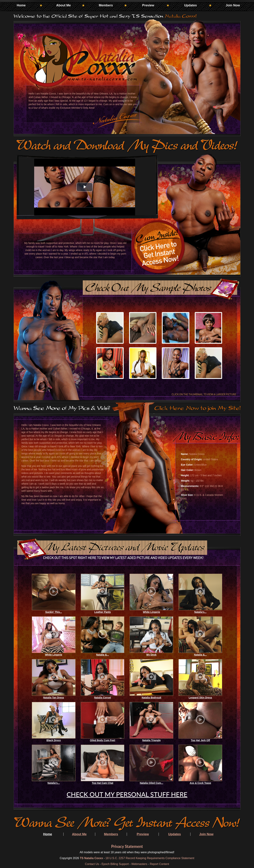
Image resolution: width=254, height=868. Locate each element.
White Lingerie (151, 612)
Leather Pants (103, 612)
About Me (64, 5)
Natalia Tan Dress (54, 698)
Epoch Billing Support (115, 864)
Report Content (159, 864)
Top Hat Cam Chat (103, 783)
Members (106, 5)
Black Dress (54, 740)
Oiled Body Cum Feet (103, 740)
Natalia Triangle (151, 740)
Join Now (233, 5)
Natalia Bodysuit (151, 698)
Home (21, 5)
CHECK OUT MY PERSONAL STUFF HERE (127, 794)
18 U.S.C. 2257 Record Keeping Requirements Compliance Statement (150, 858)
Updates (191, 5)
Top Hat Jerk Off (200, 740)
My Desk (152, 655)
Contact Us (92, 864)
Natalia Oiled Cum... (151, 783)
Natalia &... (103, 655)
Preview (148, 5)
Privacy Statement (127, 846)
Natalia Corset (103, 698)
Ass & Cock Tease (200, 783)
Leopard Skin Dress (200, 698)
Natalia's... (201, 612)
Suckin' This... (54, 612)
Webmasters (139, 864)
